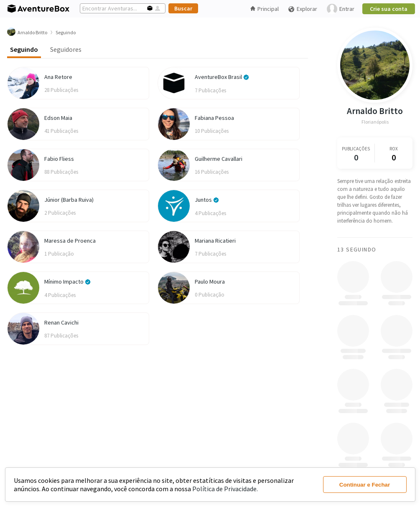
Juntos (207, 200)
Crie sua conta (389, 9)
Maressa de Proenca (70, 241)
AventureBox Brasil (222, 77)
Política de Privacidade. (225, 489)
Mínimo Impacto (67, 282)
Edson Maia (58, 118)
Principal (265, 9)
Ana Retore (58, 77)
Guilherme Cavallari (219, 159)
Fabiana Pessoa (214, 118)
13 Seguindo (357, 249)
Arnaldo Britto (375, 111)
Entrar (341, 9)
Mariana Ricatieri (215, 241)
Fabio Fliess (59, 159)
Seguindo (24, 49)
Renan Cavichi (61, 322)
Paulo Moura (210, 282)
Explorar (303, 9)
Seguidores (66, 49)
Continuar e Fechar (365, 485)
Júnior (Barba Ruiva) (69, 200)
